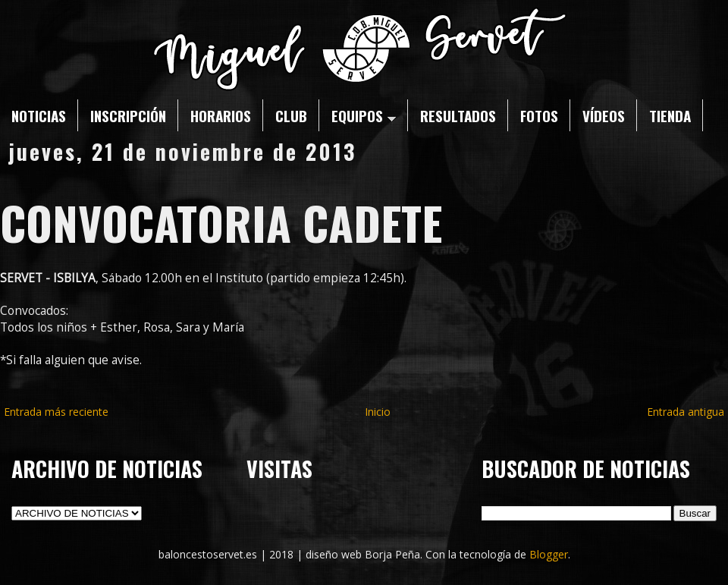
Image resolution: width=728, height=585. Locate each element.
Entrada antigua (686, 412)
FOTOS (539, 115)
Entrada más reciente (56, 412)
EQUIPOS (364, 115)
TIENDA (670, 115)
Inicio (378, 412)
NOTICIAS (39, 115)
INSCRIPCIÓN (128, 115)
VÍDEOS (604, 115)
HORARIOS (221, 115)
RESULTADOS (458, 115)
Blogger (549, 554)
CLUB (291, 115)
